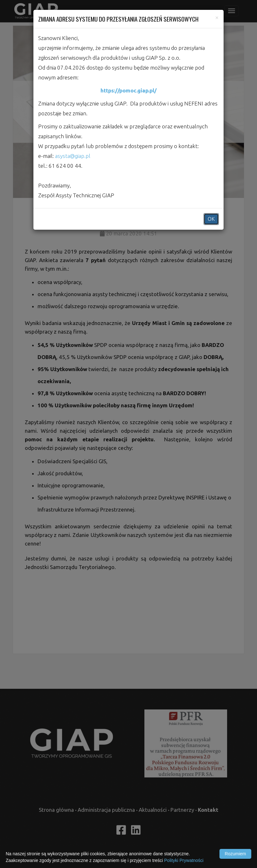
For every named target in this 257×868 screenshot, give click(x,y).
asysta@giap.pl (73, 156)
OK (211, 219)
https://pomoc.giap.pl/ (128, 90)
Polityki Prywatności (184, 860)
